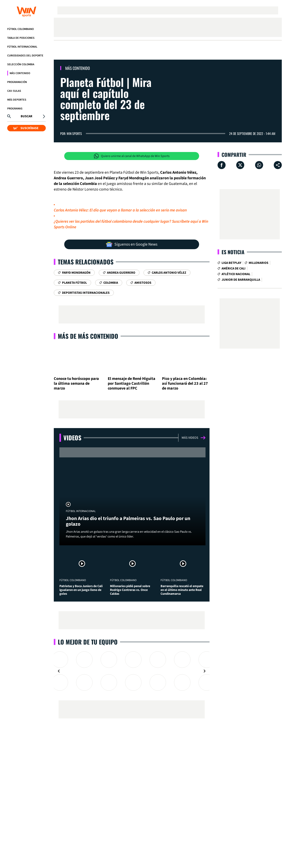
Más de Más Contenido (88, 336)
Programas (15, 109)
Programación (17, 82)
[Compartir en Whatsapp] (259, 165)
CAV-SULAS (14, 91)
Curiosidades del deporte (25, 56)
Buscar (26, 116)
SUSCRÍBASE (26, 128)
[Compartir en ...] (278, 165)
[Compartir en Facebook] (222, 165)
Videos (72, 438)
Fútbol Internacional (22, 47)
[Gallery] (132, 671)
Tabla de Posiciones (21, 38)
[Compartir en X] (240, 165)
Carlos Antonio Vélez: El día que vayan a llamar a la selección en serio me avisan (120, 210)
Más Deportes (17, 100)
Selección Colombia (21, 64)
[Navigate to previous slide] (59, 671)
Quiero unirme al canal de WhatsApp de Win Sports (132, 156)
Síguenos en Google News (132, 244)
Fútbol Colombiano (20, 29)
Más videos (194, 438)
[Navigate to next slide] (205, 671)
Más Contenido (20, 73)
